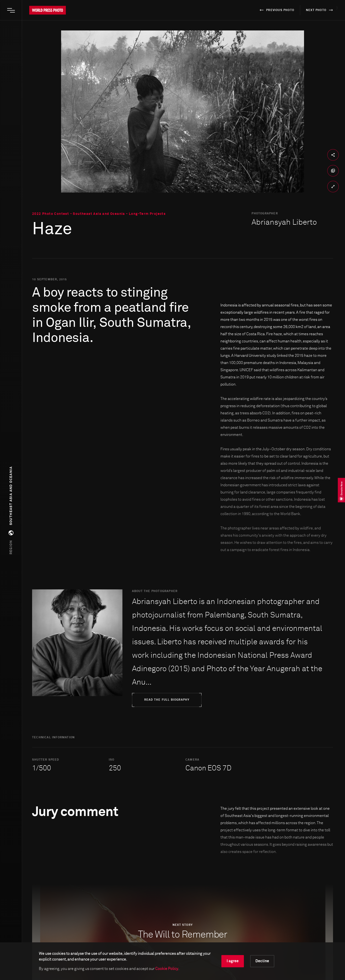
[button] (11, 510)
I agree (233, 961)
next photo (320, 10)
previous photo (276, 10)
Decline (262, 961)
